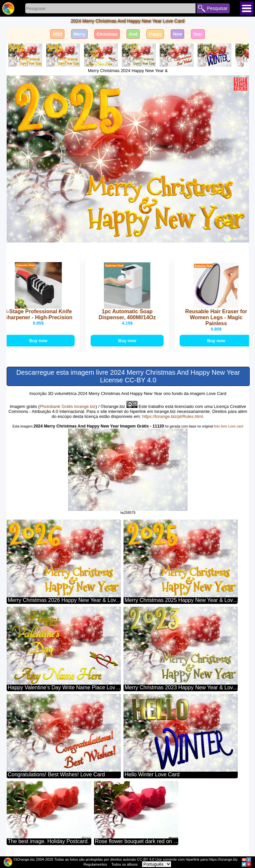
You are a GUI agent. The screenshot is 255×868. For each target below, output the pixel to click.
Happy (155, 34)
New (177, 34)
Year (198, 34)
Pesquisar (217, 8)
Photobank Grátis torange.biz (67, 406)
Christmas (107, 34)
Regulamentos (95, 864)
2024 (57, 34)
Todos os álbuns (125, 864)
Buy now (40, 341)
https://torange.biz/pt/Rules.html (172, 416)
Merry (79, 34)
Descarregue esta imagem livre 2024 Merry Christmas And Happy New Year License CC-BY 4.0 (128, 376)
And (133, 34)
